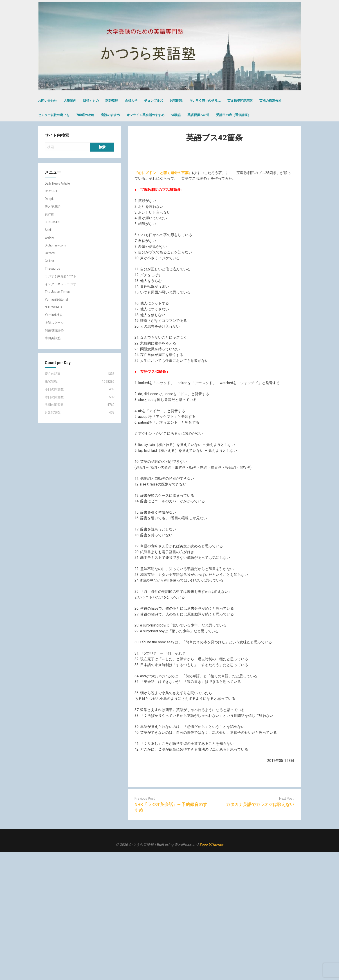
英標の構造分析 (270, 101)
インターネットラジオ (61, 284)
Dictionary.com (55, 245)
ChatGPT (51, 191)
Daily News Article (57, 183)
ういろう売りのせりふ (205, 101)
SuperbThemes (211, 845)
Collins (49, 261)
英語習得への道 (198, 115)
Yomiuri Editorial (56, 300)
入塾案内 (70, 101)
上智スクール (54, 323)
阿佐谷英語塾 (54, 330)
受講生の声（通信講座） (233, 115)
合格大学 (131, 101)
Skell (48, 230)
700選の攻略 (85, 115)
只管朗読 (176, 101)
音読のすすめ (110, 115)
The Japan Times (57, 292)
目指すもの (91, 101)
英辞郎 (49, 214)
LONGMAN (52, 222)
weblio (49, 237)
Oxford (50, 253)
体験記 (176, 115)
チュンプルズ (154, 101)
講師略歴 (112, 101)
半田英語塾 (53, 338)
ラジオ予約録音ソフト (61, 276)
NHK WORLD (53, 307)
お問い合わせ (47, 101)
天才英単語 (53, 207)
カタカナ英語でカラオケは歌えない (260, 804)
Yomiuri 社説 (54, 315)
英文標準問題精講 (240, 101)
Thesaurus (52, 268)
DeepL (49, 199)
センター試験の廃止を (54, 115)
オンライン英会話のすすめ (146, 115)
